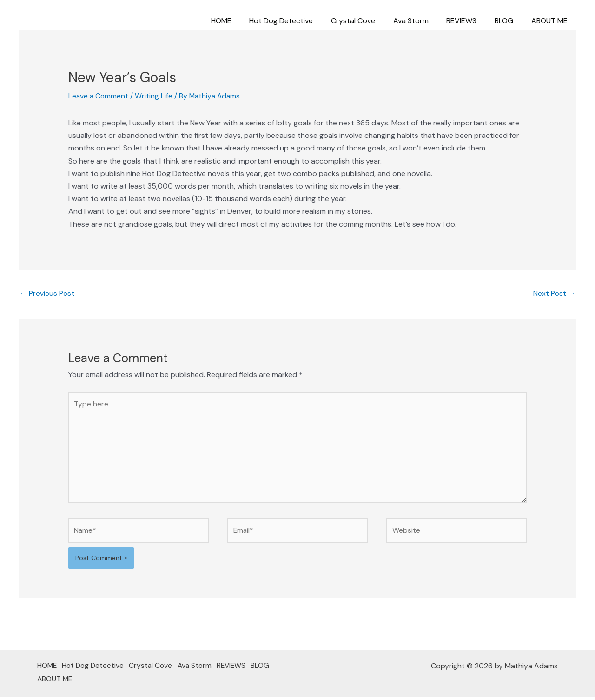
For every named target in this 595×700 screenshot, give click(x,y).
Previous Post (47, 293)
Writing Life (155, 96)
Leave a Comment (99, 96)
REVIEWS (469, 21)
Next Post (554, 293)
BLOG (509, 21)
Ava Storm (422, 21)
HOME (241, 21)
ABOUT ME (551, 21)
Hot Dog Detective (298, 21)
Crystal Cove (367, 21)
